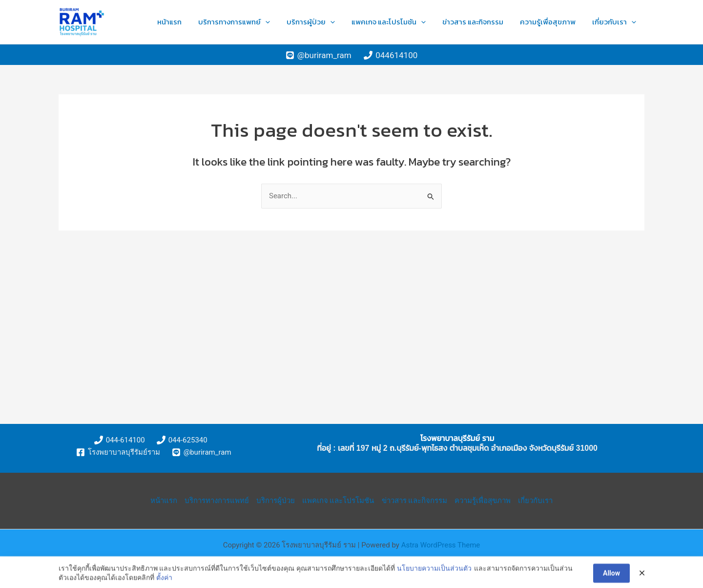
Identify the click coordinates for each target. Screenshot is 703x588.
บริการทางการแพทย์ (282, 22)
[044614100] (391, 55)
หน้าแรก (227, 22)
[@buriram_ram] (319, 55)
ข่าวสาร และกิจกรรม (495, 22)
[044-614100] (120, 440)
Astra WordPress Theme (441, 545)
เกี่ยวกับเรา (619, 22)
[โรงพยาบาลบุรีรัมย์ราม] (118, 452)
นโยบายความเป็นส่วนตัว (434, 574)
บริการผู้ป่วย (350, 22)
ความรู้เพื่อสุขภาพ (561, 22)
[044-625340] (182, 440)
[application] (314, 22)
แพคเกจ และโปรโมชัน (419, 22)
